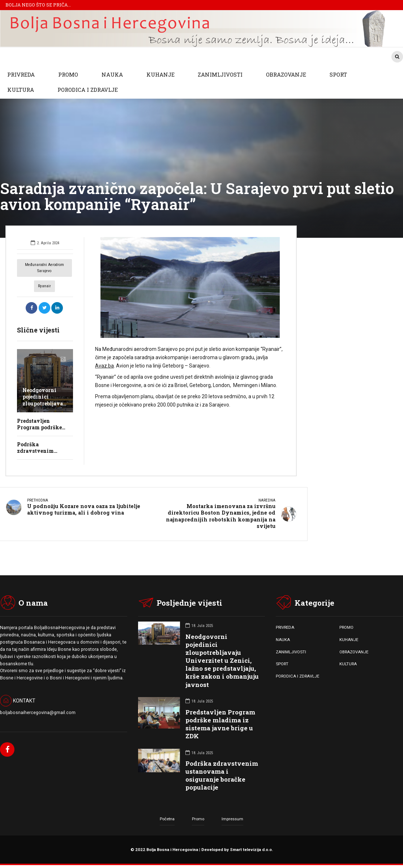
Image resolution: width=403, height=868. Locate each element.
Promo (198, 818)
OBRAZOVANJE (286, 74)
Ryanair (44, 286)
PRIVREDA (21, 74)
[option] (190, 287)
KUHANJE (160, 74)
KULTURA (21, 90)
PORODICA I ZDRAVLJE (88, 90)
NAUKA (112, 74)
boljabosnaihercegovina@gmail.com (38, 712)
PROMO (68, 74)
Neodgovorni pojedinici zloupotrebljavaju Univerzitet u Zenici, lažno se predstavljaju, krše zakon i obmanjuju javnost (222, 660)
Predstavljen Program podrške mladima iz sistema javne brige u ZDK (220, 723)
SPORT (338, 74)
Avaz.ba (104, 366)
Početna (167, 818)
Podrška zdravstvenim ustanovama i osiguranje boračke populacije (222, 775)
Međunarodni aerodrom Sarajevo (44, 268)
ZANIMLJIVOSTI (220, 74)
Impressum (232, 818)
